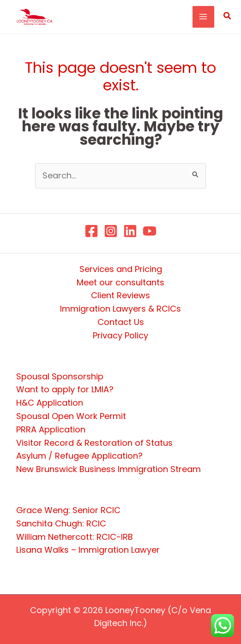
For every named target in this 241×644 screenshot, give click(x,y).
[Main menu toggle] (203, 17)
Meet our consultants (120, 282)
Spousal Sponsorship (60, 376)
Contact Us (121, 322)
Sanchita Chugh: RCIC (61, 523)
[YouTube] (150, 231)
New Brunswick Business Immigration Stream (108, 469)
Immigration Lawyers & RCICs (120, 309)
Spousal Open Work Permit (71, 416)
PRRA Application (51, 429)
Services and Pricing (121, 269)
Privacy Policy (120, 335)
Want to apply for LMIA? (65, 389)
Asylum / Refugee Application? (79, 456)
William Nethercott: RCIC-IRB (75, 537)
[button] (228, 17)
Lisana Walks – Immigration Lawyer (88, 550)
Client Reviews (120, 295)
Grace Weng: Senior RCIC (68, 510)
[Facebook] (91, 231)
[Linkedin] (130, 231)
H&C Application (50, 403)
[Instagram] (111, 231)
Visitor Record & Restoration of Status (94, 443)
